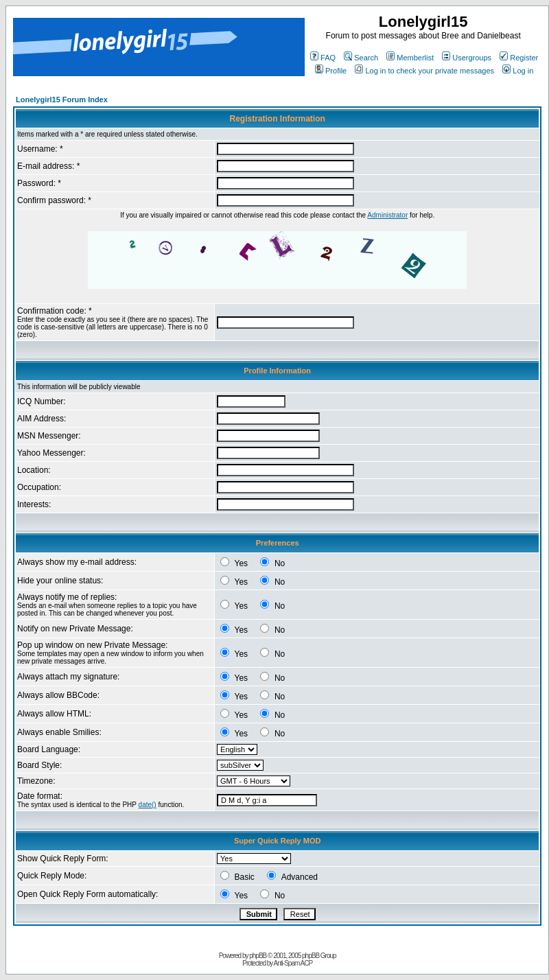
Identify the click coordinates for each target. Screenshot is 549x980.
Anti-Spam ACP (293, 963)
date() (148, 805)
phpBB (258, 956)
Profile (331, 71)
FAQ (323, 58)
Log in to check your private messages (424, 71)
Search (361, 58)
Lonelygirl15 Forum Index (62, 100)
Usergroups (467, 58)
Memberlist (410, 58)
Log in (518, 71)
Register (519, 58)
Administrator (387, 215)
